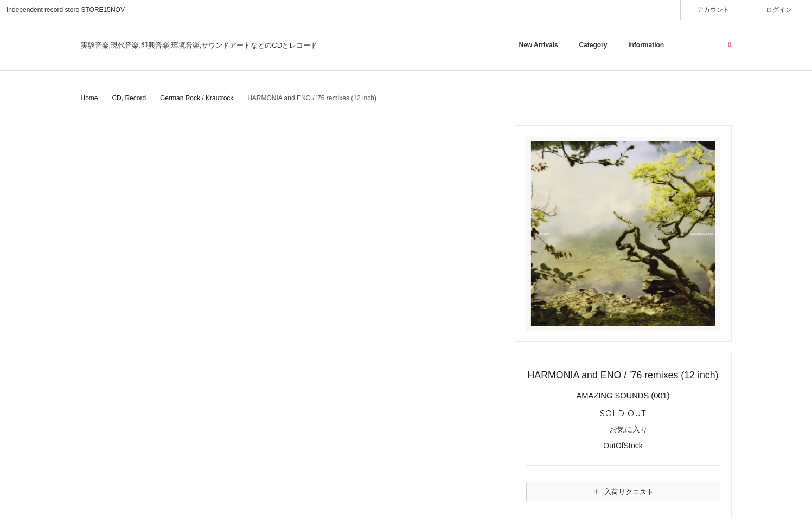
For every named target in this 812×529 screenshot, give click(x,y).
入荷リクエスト (623, 492)
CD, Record (129, 98)
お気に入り (623, 430)
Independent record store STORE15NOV (66, 10)
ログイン (779, 9)
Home (89, 98)
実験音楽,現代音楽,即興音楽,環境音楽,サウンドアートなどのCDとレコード (199, 45)
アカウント (714, 9)
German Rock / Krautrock (197, 98)
